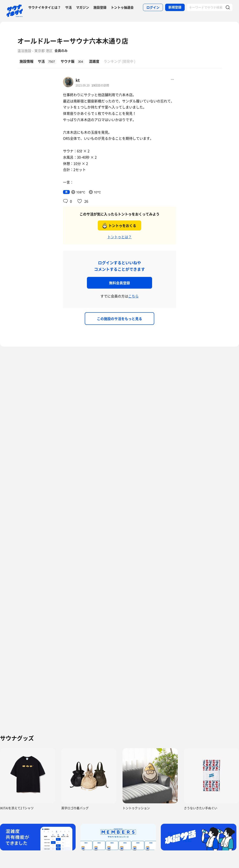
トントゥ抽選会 (122, 7)
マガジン (83, 7)
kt (78, 80)
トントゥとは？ (119, 237)
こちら (133, 296)
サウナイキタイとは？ (45, 7)
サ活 (68, 7)
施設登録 (100, 7)
